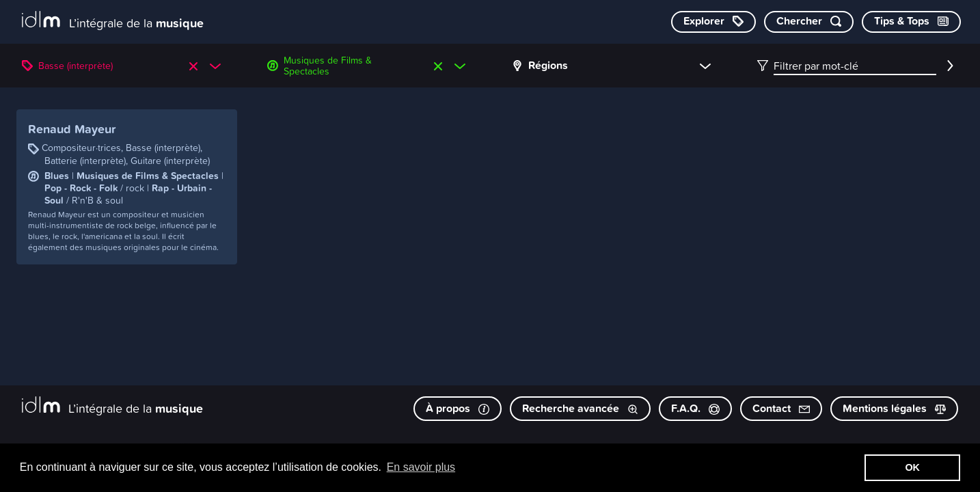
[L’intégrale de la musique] (113, 21)
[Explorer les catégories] (713, 22)
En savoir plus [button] (421, 467)
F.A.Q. (695, 408)
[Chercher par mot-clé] (809, 22)
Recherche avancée (580, 408)
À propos (458, 408)
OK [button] (912, 467)
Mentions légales (894, 408)
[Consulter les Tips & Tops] (911, 22)
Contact (781, 408)
